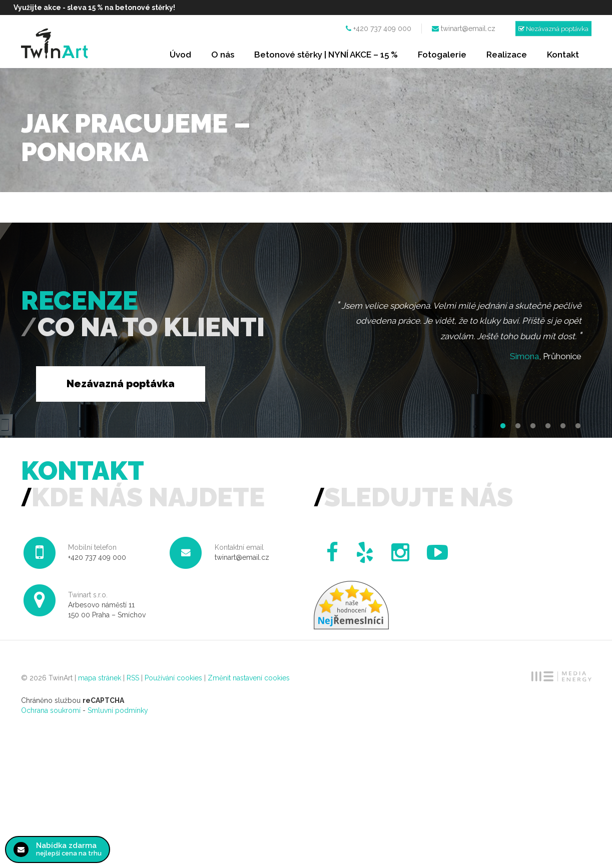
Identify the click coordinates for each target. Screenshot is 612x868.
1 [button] (503, 426)
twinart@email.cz (468, 29)
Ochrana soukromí (51, 710)
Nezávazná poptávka (553, 29)
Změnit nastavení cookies (249, 678)
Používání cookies (173, 678)
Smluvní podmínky (118, 710)
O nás (223, 55)
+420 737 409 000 (382, 29)
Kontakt (563, 55)
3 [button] (533, 426)
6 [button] (578, 426)
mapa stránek (100, 678)
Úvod (180, 55)
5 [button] (563, 426)
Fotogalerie (442, 55)
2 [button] (518, 426)
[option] (453, 333)
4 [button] (548, 426)
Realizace (507, 55)
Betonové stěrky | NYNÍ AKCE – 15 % (326, 55)
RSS (133, 678)
